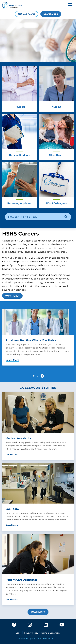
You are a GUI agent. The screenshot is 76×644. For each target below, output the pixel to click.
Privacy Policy (31, 633)
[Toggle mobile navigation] (70, 6)
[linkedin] (46, 625)
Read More (38, 612)
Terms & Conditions (51, 633)
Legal (18, 633)
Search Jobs (51, 14)
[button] (34, 376)
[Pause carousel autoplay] (42, 376)
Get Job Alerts (27, 14)
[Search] (66, 217)
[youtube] (62, 625)
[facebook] (14, 625)
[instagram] (30, 625)
